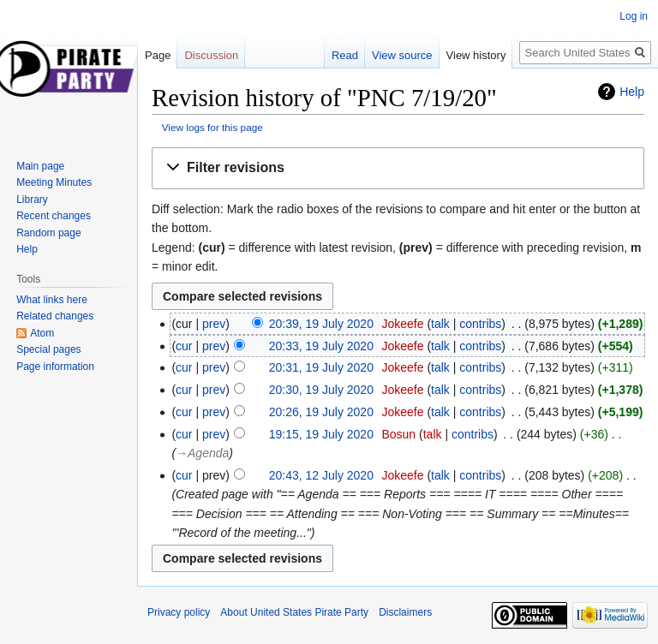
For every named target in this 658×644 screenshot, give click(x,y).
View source (402, 55)
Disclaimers (405, 612)
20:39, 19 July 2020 (321, 324)
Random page (48, 233)
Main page (40, 166)
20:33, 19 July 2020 (321, 346)
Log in (634, 16)
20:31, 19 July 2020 (321, 367)
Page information (55, 367)
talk (440, 324)
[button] (398, 168)
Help (632, 92)
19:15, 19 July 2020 (321, 434)
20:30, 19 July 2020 (321, 390)
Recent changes (54, 216)
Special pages (48, 349)
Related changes (55, 316)
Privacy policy (179, 612)
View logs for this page (212, 127)
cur (184, 346)
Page (158, 55)
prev (214, 324)
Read (345, 55)
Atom (42, 333)
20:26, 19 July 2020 (321, 412)
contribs (480, 324)
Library (32, 200)
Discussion (211, 55)
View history (476, 55)
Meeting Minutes (54, 182)
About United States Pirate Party (294, 612)
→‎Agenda (202, 453)
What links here (52, 300)
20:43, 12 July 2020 (321, 475)
